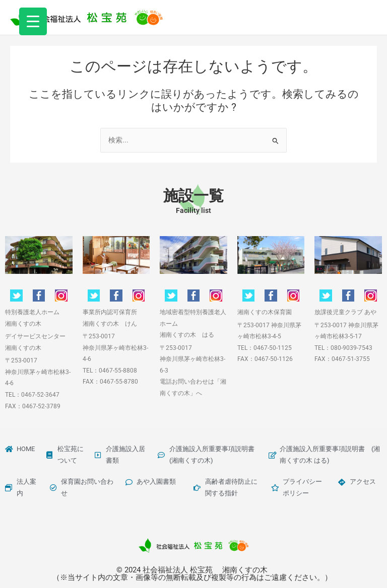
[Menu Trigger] (33, 21)
